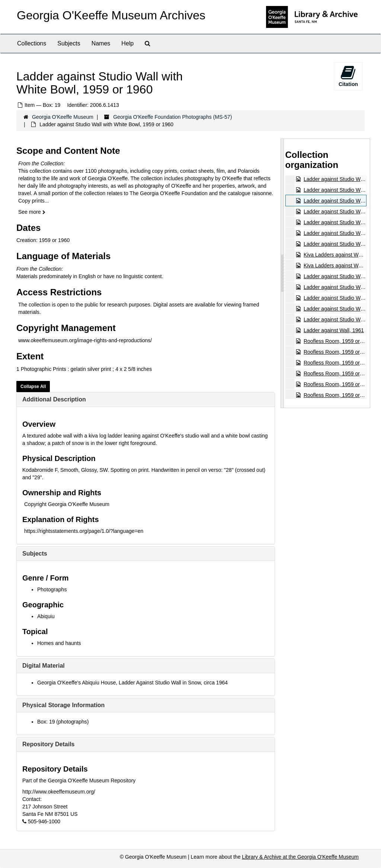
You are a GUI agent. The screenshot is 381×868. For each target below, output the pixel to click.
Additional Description (54, 399)
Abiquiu (46, 616)
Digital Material (44, 666)
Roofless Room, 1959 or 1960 (338, 341)
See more (32, 212)
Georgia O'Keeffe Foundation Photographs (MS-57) (172, 117)
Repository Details (48, 744)
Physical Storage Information (63, 705)
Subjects (69, 43)
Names (101, 43)
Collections (32, 43)
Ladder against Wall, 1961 (333, 330)
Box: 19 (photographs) (63, 722)
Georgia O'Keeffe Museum (63, 117)
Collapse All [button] (33, 387)
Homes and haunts (59, 643)
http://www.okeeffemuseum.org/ (59, 792)
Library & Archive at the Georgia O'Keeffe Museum (300, 857)
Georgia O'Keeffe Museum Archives (111, 15)
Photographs (52, 589)
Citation (348, 76)
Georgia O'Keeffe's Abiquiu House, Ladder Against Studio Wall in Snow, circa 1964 (132, 683)
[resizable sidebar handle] (282, 273)
